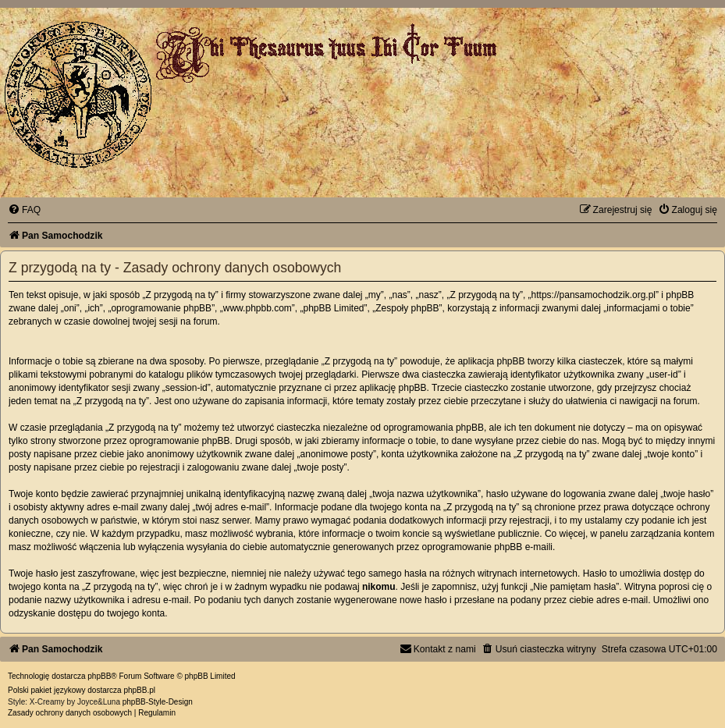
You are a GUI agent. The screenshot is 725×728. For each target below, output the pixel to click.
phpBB (99, 676)
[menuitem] (24, 210)
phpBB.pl (139, 690)
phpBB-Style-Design (158, 702)
